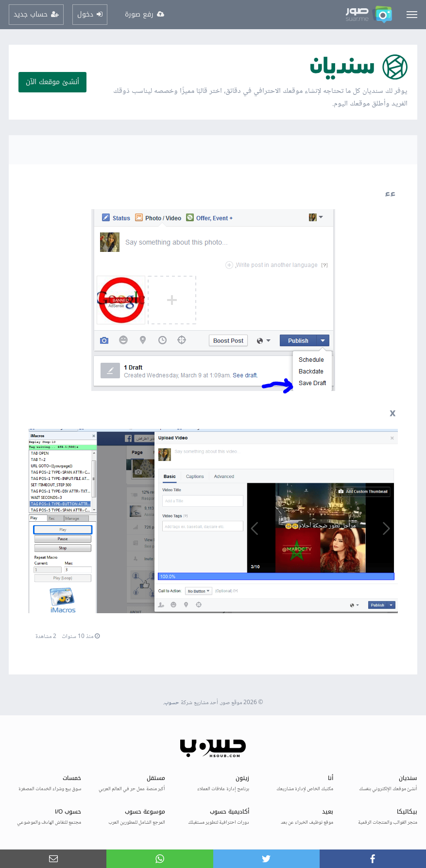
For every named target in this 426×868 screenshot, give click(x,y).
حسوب (172, 703)
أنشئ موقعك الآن (52, 82)
